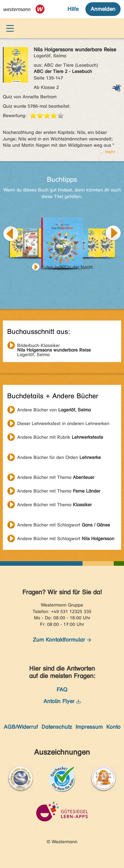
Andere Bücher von (54, 410)
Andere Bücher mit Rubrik (60, 437)
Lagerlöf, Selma (54, 346)
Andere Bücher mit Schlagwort (64, 525)
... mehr (108, 152)
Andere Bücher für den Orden (59, 457)
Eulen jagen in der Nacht (67, 267)
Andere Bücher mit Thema (56, 477)
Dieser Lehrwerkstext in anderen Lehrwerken (63, 423)
